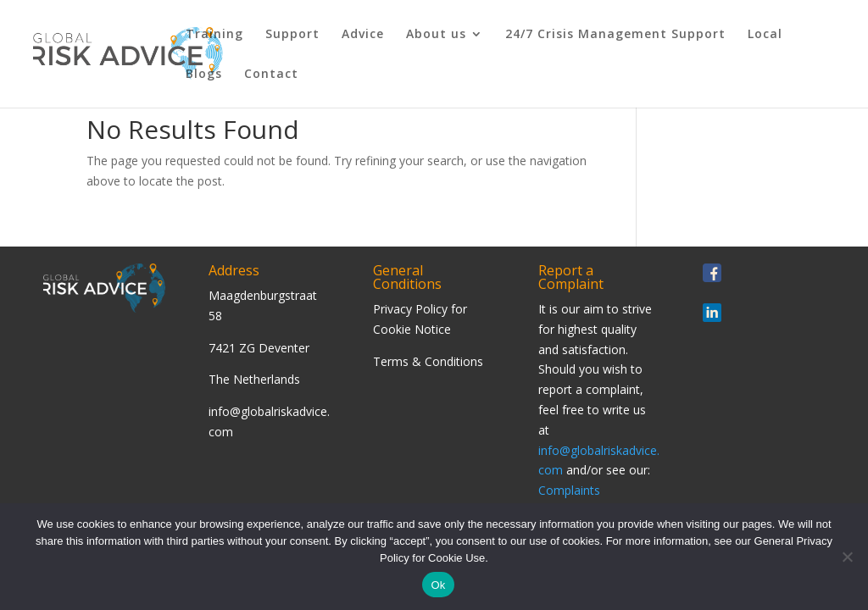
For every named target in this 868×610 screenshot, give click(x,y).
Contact (271, 75)
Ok (438, 585)
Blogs (204, 75)
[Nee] (847, 557)
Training (214, 35)
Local (765, 35)
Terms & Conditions (428, 361)
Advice (363, 35)
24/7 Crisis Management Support (615, 35)
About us (436, 35)
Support (292, 35)
